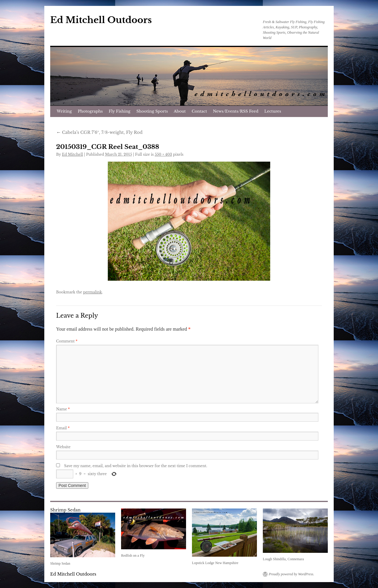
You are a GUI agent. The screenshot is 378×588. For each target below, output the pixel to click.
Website (63, 447)
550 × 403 (163, 154)
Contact (199, 111)
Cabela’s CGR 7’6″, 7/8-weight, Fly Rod (99, 132)
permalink (92, 292)
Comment (67, 341)
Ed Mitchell (72, 154)
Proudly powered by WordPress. (291, 574)
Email (63, 428)
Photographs (90, 111)
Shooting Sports (152, 111)
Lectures (273, 111)
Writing (64, 111)
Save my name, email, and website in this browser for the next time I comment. (136, 466)
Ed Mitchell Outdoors (101, 20)
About (180, 111)
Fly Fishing (120, 111)
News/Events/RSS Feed (236, 111)
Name (63, 409)
